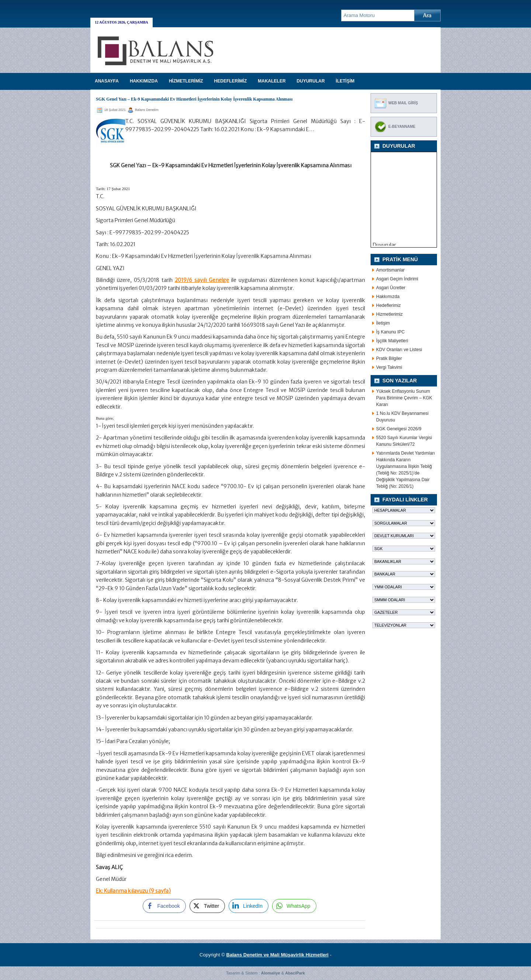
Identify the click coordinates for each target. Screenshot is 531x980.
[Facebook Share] (164, 906)
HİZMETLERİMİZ (186, 81)
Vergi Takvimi (389, 367)
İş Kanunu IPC (390, 332)
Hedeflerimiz (388, 305)
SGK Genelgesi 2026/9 (399, 429)
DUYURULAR (311, 81)
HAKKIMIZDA (144, 81)
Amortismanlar (390, 270)
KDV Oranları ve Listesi (399, 350)
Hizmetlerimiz (389, 314)
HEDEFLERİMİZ (231, 81)
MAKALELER (272, 81)
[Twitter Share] (207, 906)
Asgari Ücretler (391, 288)
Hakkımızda (388, 297)
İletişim (383, 323)
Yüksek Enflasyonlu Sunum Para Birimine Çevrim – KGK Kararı (404, 398)
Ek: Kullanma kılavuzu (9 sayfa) (133, 891)
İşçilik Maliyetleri (392, 341)
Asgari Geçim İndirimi (397, 279)
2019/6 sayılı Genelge (202, 280)
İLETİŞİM (345, 81)
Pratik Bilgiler (389, 358)
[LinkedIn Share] (249, 906)
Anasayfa (107, 81)
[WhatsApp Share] (294, 906)
